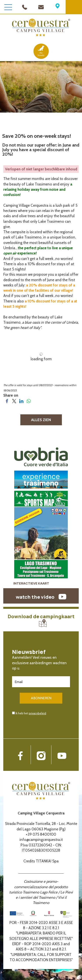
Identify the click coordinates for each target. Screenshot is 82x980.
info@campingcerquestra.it (41, 840)
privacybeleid (38, 713)
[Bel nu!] (25, 7)
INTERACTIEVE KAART (31, 583)
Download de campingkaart (41, 620)
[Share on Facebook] (7, 401)
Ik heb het (31, 713)
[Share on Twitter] (14, 401)
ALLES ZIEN (41, 420)
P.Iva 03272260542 (36, 845)
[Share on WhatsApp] (29, 401)
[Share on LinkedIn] (21, 401)
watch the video (41, 597)
